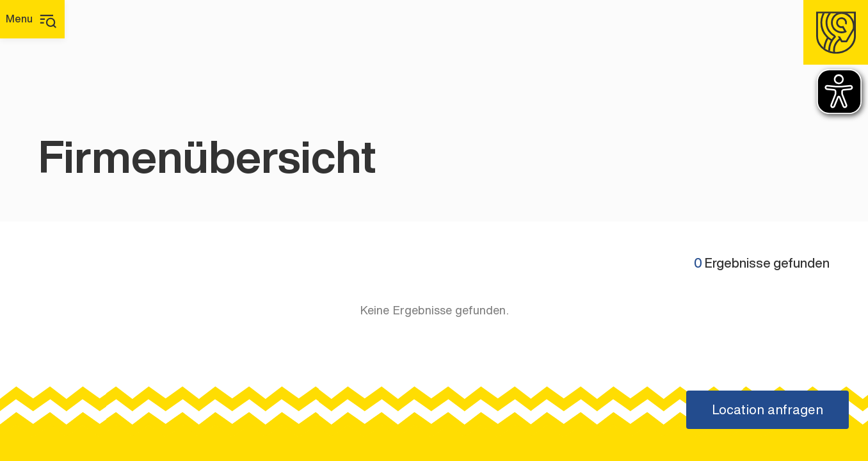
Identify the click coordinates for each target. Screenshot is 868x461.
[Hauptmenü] (32, 19)
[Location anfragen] (768, 410)
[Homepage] (836, 32)
